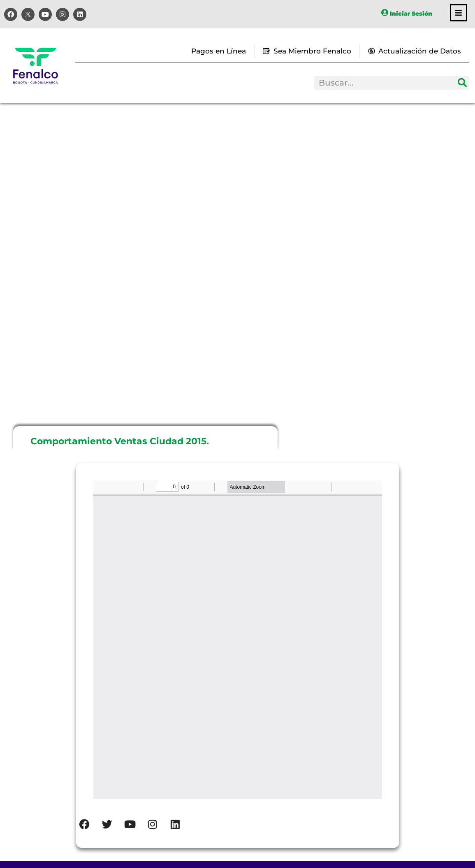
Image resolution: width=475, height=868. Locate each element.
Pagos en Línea (219, 51)
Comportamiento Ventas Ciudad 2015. (120, 441)
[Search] (462, 83)
